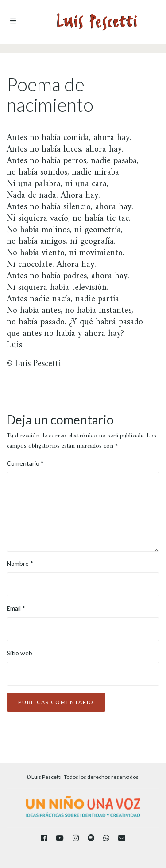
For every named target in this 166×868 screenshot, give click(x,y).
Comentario (25, 463)
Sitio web (19, 653)
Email (16, 608)
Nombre (20, 563)
